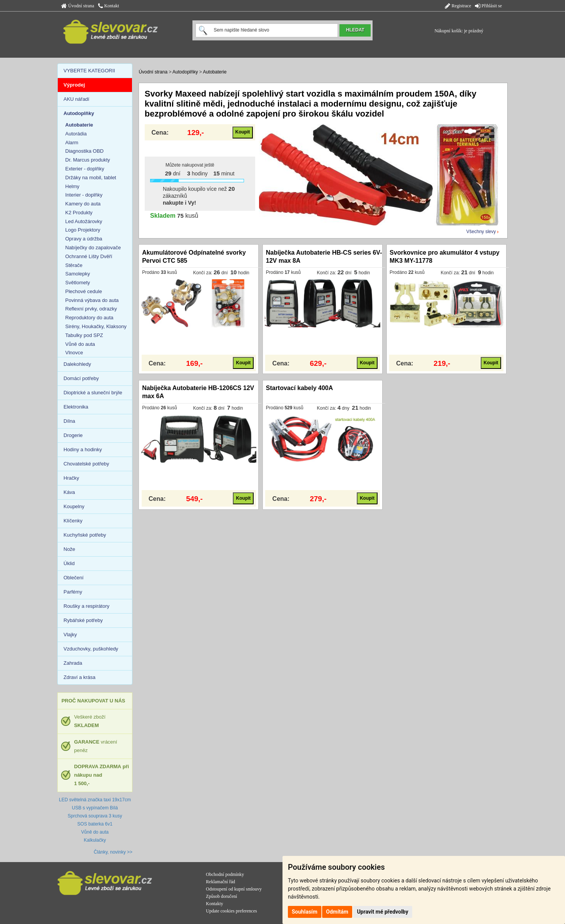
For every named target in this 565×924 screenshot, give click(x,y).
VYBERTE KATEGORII (89, 71)
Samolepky (78, 274)
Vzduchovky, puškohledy (91, 649)
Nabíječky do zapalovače (93, 248)
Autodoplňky (185, 72)
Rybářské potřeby (83, 620)
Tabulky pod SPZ (84, 335)
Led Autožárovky (84, 221)
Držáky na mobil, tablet (91, 178)
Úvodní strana (78, 6)
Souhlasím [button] (305, 912)
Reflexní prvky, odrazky (91, 309)
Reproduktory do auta (89, 318)
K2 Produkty (79, 213)
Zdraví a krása (79, 677)
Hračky (71, 478)
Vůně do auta (80, 344)
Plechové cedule (84, 291)
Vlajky (70, 635)
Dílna (69, 421)
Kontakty (215, 904)
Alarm (72, 143)
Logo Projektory (83, 230)
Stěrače (74, 265)
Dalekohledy (77, 364)
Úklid (69, 563)
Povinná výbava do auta (92, 300)
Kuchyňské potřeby (85, 535)
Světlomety (78, 283)
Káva (69, 492)
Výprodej (74, 85)
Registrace (458, 6)
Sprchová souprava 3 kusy (95, 816)
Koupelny (74, 506)
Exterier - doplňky (85, 169)
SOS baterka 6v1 (95, 824)
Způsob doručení (221, 896)
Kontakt (109, 6)
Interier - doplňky (84, 195)
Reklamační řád (221, 882)
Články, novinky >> (113, 852)
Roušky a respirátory (86, 606)
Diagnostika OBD (85, 151)
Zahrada (73, 663)
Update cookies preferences (232, 911)
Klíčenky (73, 521)
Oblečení (74, 578)
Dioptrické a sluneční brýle (93, 393)
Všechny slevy (481, 232)
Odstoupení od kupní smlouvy (234, 889)
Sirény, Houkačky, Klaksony (96, 326)
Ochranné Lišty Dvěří (89, 256)
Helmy (73, 186)
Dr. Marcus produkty (88, 160)
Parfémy (73, 592)
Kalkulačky (95, 840)
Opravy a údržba (84, 239)
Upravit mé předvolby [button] (382, 912)
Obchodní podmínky (225, 874)
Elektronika (76, 407)
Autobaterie (215, 72)
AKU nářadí (76, 99)
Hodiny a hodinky (83, 449)
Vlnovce (74, 353)
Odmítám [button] (337, 912)
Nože (69, 549)
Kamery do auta (83, 204)
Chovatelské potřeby (86, 464)
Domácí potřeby (81, 378)
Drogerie (73, 435)
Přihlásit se (488, 6)
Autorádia (76, 134)
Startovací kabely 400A (299, 388)
